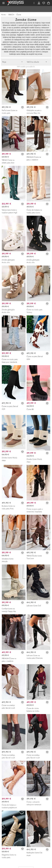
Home (3, 15)
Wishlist (44, 3)
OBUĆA (11, 15)
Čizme (19, 15)
